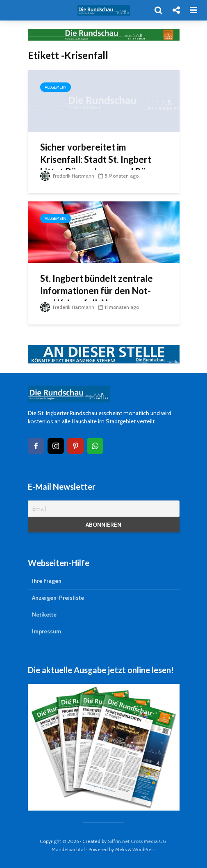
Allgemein (56, 87)
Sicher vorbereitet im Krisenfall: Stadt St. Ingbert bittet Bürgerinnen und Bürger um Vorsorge (102, 166)
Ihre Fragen (47, 581)
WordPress (144, 849)
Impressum (47, 631)
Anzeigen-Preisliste (58, 598)
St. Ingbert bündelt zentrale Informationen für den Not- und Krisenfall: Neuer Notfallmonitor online (97, 297)
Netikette (44, 614)
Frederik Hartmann (67, 176)
